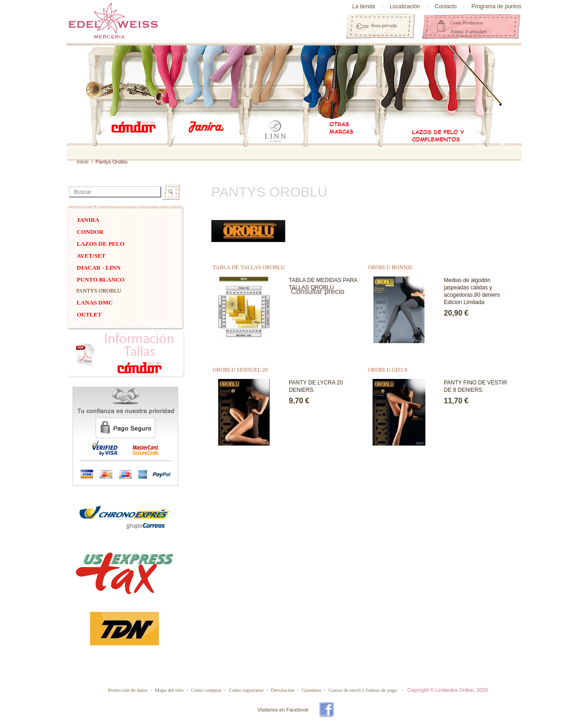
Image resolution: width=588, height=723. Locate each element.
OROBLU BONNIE (390, 267)
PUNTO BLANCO (101, 280)
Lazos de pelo (101, 244)
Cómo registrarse (246, 690)
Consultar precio (318, 291)
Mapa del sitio (169, 690)
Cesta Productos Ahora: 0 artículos (468, 27)
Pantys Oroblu (99, 291)
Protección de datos (128, 690)
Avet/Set (91, 256)
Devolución (283, 690)
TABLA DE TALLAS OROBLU (249, 267)
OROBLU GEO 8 (388, 370)
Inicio (83, 162)
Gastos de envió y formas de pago (363, 690)
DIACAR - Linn (99, 268)
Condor (90, 232)
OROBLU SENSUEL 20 (240, 370)
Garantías (311, 690)
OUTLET (89, 314)
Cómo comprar (206, 690)
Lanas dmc (95, 302)
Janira (88, 220)
